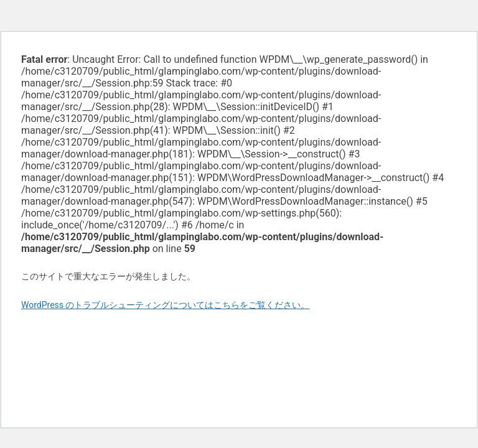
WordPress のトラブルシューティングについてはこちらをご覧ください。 (166, 305)
